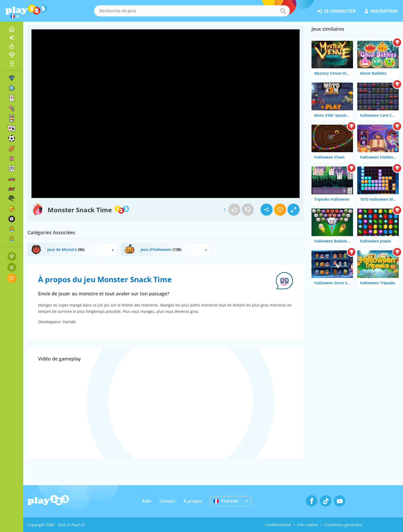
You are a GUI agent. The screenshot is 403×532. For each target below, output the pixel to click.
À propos (193, 501)
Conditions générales (343, 525)
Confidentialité (278, 525)
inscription (381, 11)
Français (226, 501)
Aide (146, 501)
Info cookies (308, 525)
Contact (167, 501)
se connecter (336, 11)
